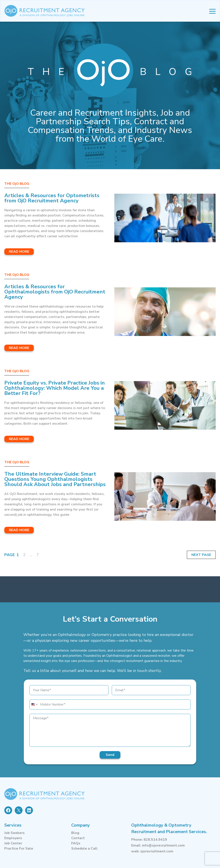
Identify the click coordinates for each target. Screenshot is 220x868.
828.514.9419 (155, 840)
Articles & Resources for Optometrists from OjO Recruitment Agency (52, 198)
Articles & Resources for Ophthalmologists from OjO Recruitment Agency (55, 292)
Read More (19, 252)
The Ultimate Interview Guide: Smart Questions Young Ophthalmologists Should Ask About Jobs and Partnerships (55, 479)
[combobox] (34, 704)
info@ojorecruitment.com (163, 845)
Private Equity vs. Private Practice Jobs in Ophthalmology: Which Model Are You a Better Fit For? (55, 388)
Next (197, 555)
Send (110, 755)
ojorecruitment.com (157, 851)
